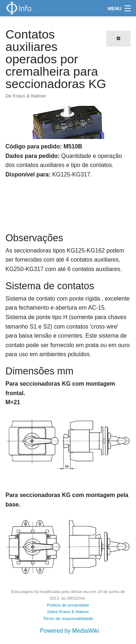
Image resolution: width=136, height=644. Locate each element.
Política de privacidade (68, 605)
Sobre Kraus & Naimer (68, 612)
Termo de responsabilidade (68, 619)
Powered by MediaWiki (69, 631)
